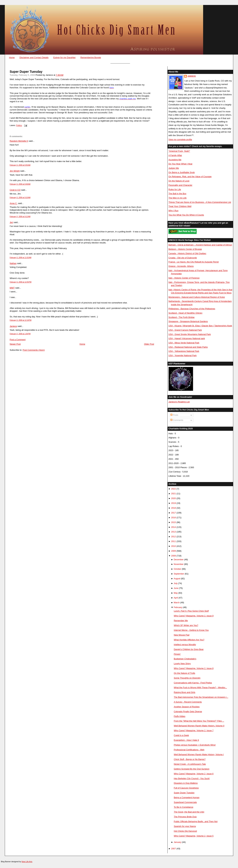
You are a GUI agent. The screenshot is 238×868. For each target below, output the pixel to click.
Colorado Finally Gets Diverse (188, 711)
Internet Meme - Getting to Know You (191, 630)
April (176, 598)
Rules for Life (175, 189)
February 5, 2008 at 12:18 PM (20, 320)
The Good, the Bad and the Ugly (189, 812)
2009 (174, 551)
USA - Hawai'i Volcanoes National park (187, 338)
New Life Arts (27, 862)
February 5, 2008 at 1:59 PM (20, 334)
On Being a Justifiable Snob (182, 172)
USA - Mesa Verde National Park (184, 343)
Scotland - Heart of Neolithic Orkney (185, 313)
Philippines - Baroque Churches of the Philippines (192, 309)
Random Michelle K (19, 141)
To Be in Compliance (183, 807)
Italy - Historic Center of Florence (184, 278)
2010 (174, 546)
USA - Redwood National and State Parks (188, 347)
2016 (174, 518)
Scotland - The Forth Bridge (181, 317)
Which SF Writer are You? (186, 625)
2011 (174, 541)
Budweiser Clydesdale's (185, 659)
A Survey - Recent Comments (188, 702)
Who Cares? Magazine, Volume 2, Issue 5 (194, 836)
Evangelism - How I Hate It (186, 740)
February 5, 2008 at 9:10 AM (20, 198)
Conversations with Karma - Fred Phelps (193, 683)
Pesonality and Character (180, 185)
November (179, 564)
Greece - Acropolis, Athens (181, 266)
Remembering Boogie (91, 57)
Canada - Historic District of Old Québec (187, 253)
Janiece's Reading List (179, 402)
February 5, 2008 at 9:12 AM (20, 217)
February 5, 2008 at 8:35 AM (20, 165)
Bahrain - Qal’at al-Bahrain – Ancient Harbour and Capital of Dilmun (200, 245)
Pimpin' (177, 654)
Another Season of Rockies (187, 707)
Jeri (11, 222)
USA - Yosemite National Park (182, 355)
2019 (174, 503)
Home (12, 57)
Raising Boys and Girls (184, 692)
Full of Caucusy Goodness (186, 788)
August (177, 579)
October (178, 569)
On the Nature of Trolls (184, 673)
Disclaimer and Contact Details (34, 57)
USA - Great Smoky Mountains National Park (190, 334)
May (176, 593)
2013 (174, 532)
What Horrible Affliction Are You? (189, 640)
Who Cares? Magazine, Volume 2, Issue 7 (194, 730)
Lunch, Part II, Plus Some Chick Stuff (191, 611)
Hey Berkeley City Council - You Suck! (192, 778)
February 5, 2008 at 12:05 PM (20, 282)
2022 (174, 489)
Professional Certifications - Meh (189, 750)
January (178, 842)
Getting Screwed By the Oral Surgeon (191, 769)
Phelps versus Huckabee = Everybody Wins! (195, 745)
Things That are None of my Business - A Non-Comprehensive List (200, 202)
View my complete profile (180, 139)
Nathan (13, 263)
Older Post (149, 344)
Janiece (13, 326)
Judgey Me (174, 168)
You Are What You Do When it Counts (186, 215)
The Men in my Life (177, 198)
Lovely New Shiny (182, 664)
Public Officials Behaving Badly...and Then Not (196, 821)
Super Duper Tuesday (26, 72)
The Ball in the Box (177, 194)
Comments (177, 420)
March (177, 603)
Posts (174, 415)
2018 (174, 508)
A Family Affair (175, 155)
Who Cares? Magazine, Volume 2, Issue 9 (194, 616)
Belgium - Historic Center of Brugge (185, 249)
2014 (174, 527)
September (179, 574)
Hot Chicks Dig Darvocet (185, 831)
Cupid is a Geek (181, 735)
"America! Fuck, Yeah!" (179, 151)
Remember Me (181, 621)
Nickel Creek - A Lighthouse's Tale (190, 764)
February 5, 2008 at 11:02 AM (20, 258)
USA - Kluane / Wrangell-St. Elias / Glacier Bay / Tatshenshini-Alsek (200, 326)
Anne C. (13, 203)
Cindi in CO (15, 190)
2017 (174, 513)
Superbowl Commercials (185, 802)
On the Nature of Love (179, 181)
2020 (174, 498)
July (176, 583)
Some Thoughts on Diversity (187, 678)
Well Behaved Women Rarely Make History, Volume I (199, 754)
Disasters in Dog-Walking (186, 783)
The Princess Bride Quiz (185, 817)
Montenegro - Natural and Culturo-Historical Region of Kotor (197, 297)
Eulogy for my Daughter (64, 57)
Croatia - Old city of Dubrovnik (183, 258)
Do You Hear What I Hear (180, 164)
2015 (174, 522)
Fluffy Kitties (179, 716)
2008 (174, 556)
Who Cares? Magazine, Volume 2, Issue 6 (194, 774)
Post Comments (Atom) (34, 350)
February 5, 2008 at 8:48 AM (20, 184)
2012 (174, 537)
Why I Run (173, 211)
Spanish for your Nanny (185, 826)
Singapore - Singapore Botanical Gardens (188, 321)
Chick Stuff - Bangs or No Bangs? (190, 759)
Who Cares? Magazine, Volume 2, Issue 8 (194, 668)
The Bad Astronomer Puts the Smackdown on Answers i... (201, 697)
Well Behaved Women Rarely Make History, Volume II (199, 726)
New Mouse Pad (181, 635)
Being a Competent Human (187, 797)
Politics (19, 126)
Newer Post (15, 344)
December (179, 560)
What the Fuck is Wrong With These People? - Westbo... (200, 688)
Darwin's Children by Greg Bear (189, 649)
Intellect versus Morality (185, 645)
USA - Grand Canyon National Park (185, 330)
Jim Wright (15, 171)
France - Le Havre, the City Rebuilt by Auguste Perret (194, 262)
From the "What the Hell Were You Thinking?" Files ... (199, 721)
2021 (174, 494)
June (176, 588)
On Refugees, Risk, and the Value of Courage (190, 177)
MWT (12, 288)
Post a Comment (18, 340)
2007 (174, 849)
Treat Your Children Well (180, 206)
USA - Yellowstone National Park (184, 351)
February (178, 607)
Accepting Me (175, 160)
